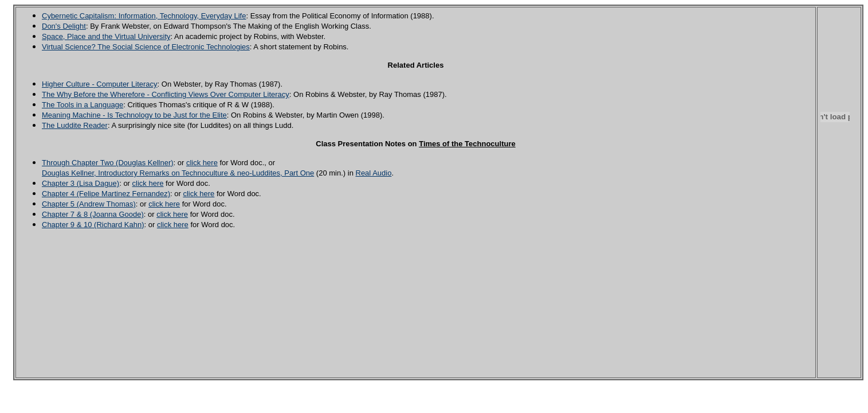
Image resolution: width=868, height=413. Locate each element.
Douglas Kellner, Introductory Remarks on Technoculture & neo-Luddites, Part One (178, 173)
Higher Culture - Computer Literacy (100, 84)
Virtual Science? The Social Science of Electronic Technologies (146, 47)
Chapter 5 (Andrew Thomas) (89, 204)
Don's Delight (64, 26)
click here (202, 163)
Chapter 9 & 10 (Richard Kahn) (93, 225)
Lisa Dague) (99, 183)
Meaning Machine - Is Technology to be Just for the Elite (134, 115)
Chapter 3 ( (60, 183)
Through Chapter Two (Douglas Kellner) (108, 163)
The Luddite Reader (75, 125)
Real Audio (374, 173)
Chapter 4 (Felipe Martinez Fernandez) (106, 194)
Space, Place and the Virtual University (106, 36)
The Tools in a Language (83, 105)
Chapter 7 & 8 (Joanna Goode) (93, 214)
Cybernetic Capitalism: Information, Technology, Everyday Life (144, 16)
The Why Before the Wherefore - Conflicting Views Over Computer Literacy (166, 94)
